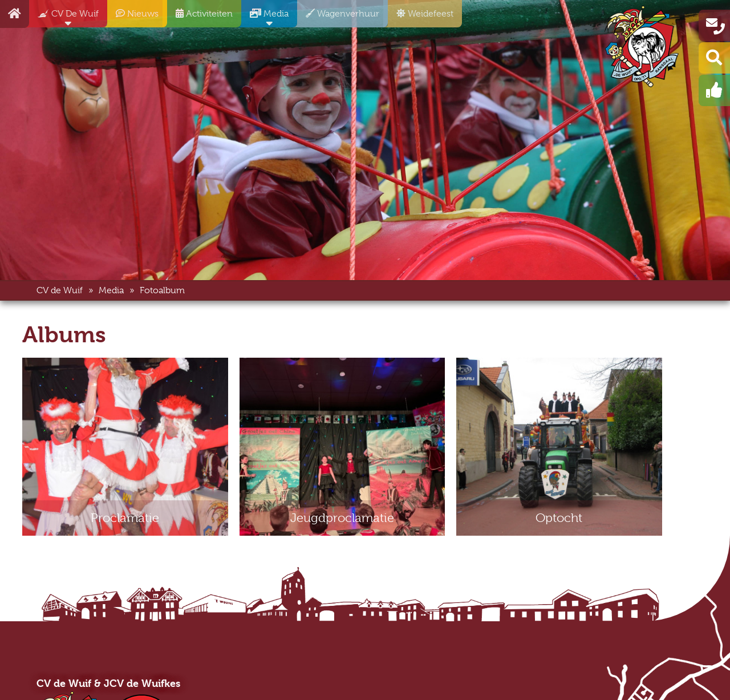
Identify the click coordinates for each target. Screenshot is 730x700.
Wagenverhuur (338, 18)
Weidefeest (421, 18)
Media (265, 18)
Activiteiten (200, 18)
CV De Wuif (64, 18)
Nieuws (133, 18)
